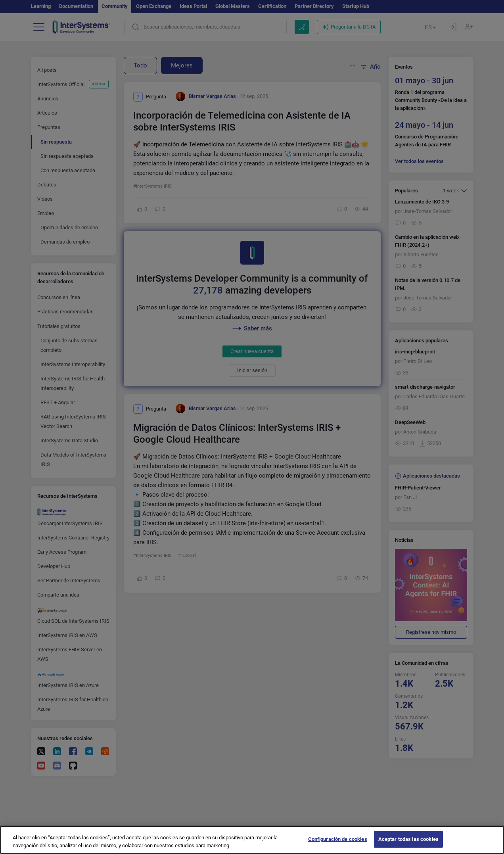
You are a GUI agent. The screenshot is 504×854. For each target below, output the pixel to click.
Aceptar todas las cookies (408, 845)
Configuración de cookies (338, 845)
